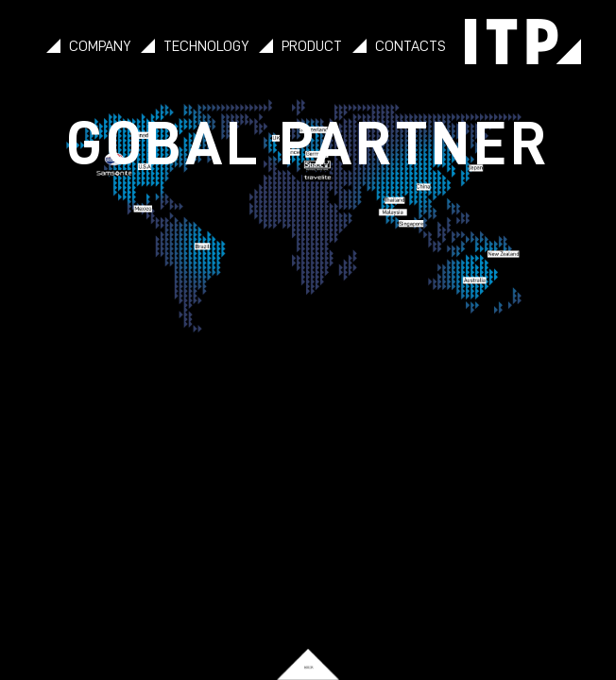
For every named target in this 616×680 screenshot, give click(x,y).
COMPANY (100, 46)
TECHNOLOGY (206, 46)
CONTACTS (411, 46)
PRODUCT (312, 46)
